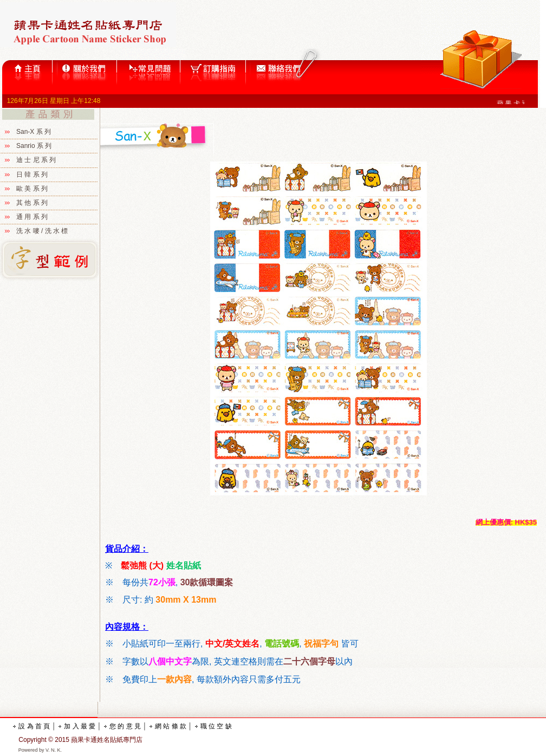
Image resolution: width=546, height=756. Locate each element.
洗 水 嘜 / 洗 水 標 (42, 231)
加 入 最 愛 (80, 726)
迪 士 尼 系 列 (36, 160)
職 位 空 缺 (216, 726)
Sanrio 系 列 (34, 146)
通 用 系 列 (32, 217)
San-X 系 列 (34, 132)
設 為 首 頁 (34, 726)
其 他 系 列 (32, 203)
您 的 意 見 (125, 726)
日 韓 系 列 (32, 175)
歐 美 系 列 (32, 189)
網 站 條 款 (171, 726)
